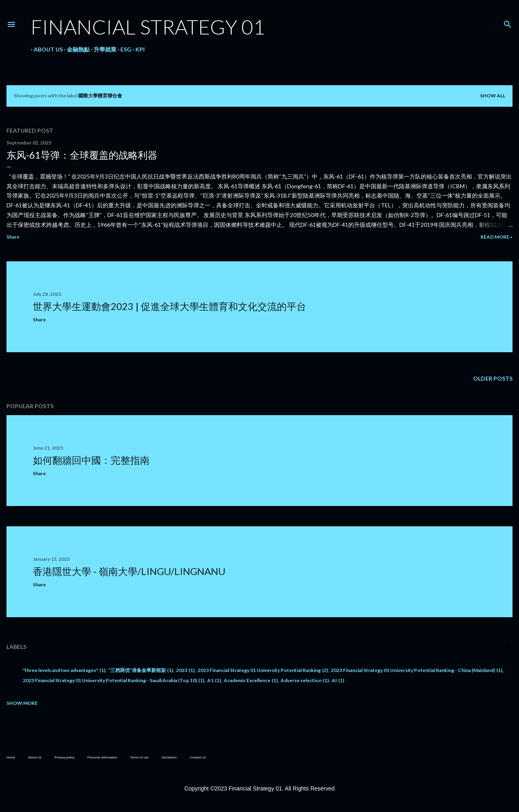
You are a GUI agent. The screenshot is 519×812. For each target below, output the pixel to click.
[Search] (508, 23)
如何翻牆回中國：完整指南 (91, 460)
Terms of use (139, 757)
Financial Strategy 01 (148, 27)
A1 (214, 680)
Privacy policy (64, 757)
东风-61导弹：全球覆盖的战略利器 (82, 155)
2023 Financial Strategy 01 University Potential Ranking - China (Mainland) (417, 670)
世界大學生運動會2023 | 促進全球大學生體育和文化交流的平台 (169, 306)
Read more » (496, 237)
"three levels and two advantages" (64, 670)
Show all (493, 96)
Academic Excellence (251, 680)
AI (338, 680)
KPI (137, 49)
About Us (45, 49)
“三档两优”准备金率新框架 (141, 670)
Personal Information (102, 757)
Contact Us (198, 757)
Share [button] (13, 237)
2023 (185, 670)
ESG (123, 49)
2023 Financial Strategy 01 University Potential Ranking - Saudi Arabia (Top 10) (114, 680)
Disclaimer (169, 757)
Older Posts (493, 378)
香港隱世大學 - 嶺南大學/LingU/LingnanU (129, 571)
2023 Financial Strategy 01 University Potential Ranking (263, 670)
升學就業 (102, 49)
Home (11, 757)
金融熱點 (75, 49)
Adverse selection (305, 680)
